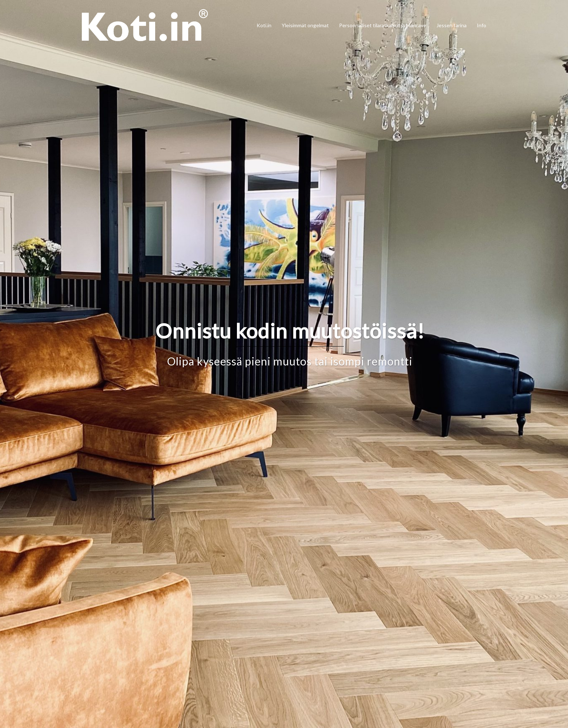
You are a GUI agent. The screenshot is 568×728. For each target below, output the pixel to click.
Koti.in (264, 25)
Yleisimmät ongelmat (305, 25)
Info (482, 25)
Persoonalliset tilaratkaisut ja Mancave (383, 25)
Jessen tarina (452, 25)
